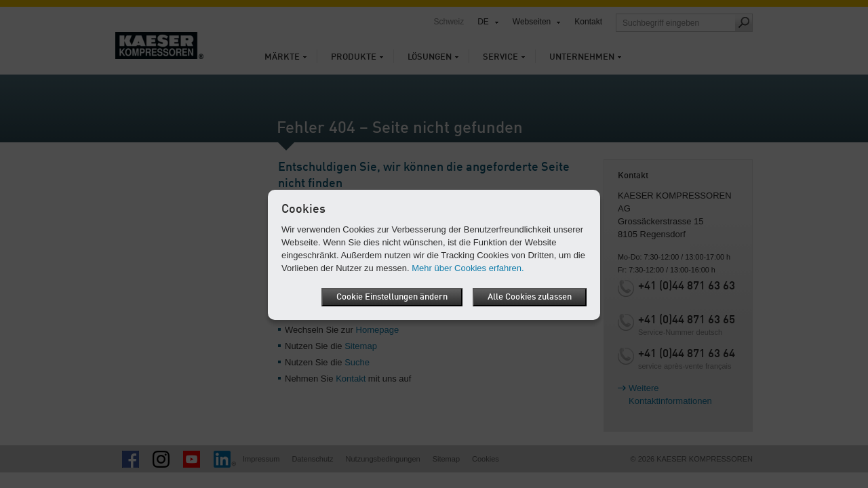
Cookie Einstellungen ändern (392, 297)
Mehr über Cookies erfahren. (468, 268)
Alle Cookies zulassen (530, 297)
